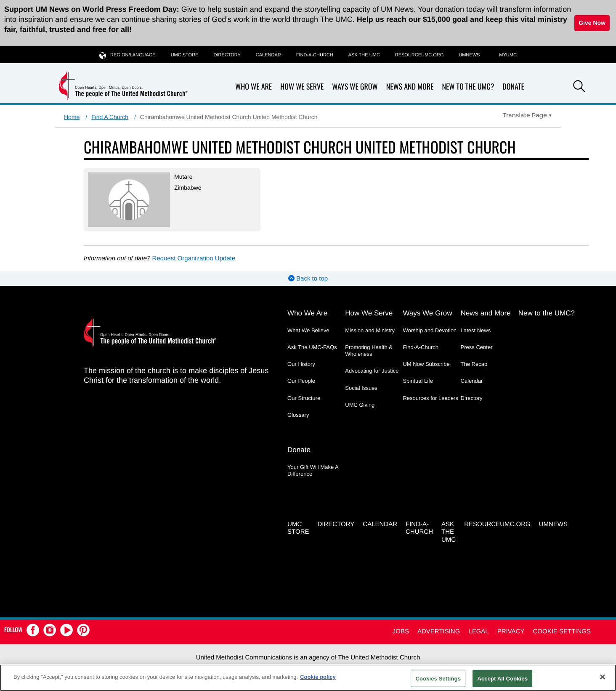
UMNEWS (469, 55)
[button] (579, 87)
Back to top (308, 279)
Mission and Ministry (370, 330)
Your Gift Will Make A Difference (313, 470)
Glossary (298, 415)
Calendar (268, 55)
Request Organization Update (194, 258)
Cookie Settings (562, 631)
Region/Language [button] (127, 55)
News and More (410, 87)
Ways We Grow (355, 87)
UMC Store (185, 55)
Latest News (476, 330)
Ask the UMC (364, 55)
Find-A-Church (315, 55)
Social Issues (361, 388)
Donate (513, 87)
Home (72, 117)
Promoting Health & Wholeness (369, 351)
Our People (301, 381)
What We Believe (308, 330)
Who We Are (254, 87)
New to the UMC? (468, 87)
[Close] (603, 677)
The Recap (474, 364)
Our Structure (304, 398)
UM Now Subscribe (426, 364)
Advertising (439, 631)
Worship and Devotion (430, 330)
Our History (301, 364)
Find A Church (110, 117)
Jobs (401, 631)
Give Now (592, 23)
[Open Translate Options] (527, 115)
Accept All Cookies (502, 678)
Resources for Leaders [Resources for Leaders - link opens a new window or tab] (430, 398)
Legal (478, 631)
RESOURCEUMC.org (420, 55)
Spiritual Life (418, 381)
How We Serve (302, 87)
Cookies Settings (438, 678)
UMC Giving (360, 405)
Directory (227, 55)
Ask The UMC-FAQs (312, 347)
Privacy (511, 631)
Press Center (477, 347)
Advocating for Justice (372, 371)
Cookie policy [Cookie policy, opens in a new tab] (318, 677)
